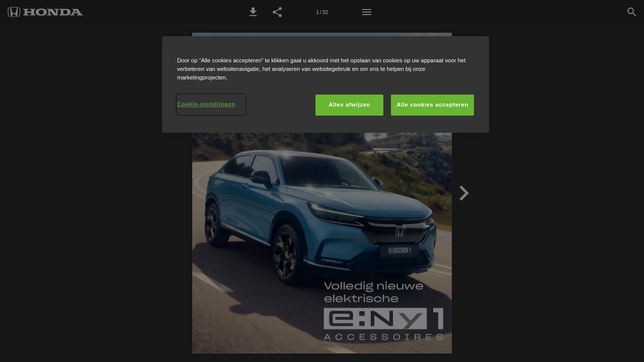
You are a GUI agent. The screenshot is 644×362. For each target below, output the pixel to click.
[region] (326, 84)
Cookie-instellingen (206, 104)
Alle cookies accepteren (432, 105)
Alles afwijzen (349, 105)
